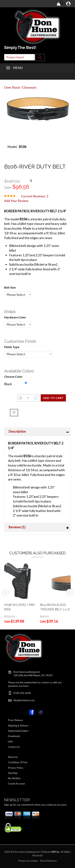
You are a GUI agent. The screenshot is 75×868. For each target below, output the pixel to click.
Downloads (14, 736)
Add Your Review (16, 201)
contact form (31, 682)
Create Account (16, 784)
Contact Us (14, 747)
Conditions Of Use (18, 762)
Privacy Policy (16, 768)
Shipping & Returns (18, 726)
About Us (13, 757)
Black (8, 384)
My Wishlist (14, 778)
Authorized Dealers (18, 731)
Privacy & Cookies (28, 861)
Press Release (15, 720)
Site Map (13, 773)
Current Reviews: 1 (35, 196)
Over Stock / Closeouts (20, 87)
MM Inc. (56, 852)
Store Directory (48, 861)
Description (17, 431)
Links (11, 741)
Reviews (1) (17, 527)
